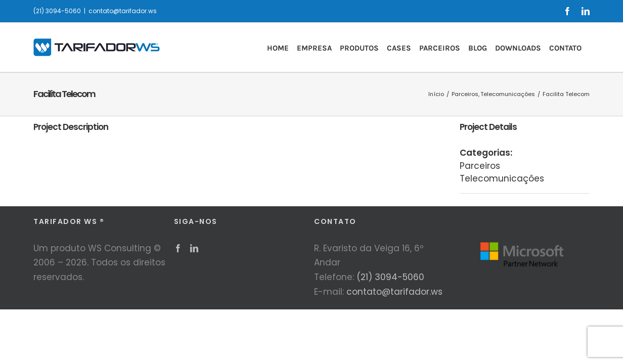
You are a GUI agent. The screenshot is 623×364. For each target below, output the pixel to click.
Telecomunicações (502, 178)
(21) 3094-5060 (390, 277)
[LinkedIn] (194, 248)
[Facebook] (178, 248)
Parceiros (480, 166)
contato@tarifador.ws (123, 11)
